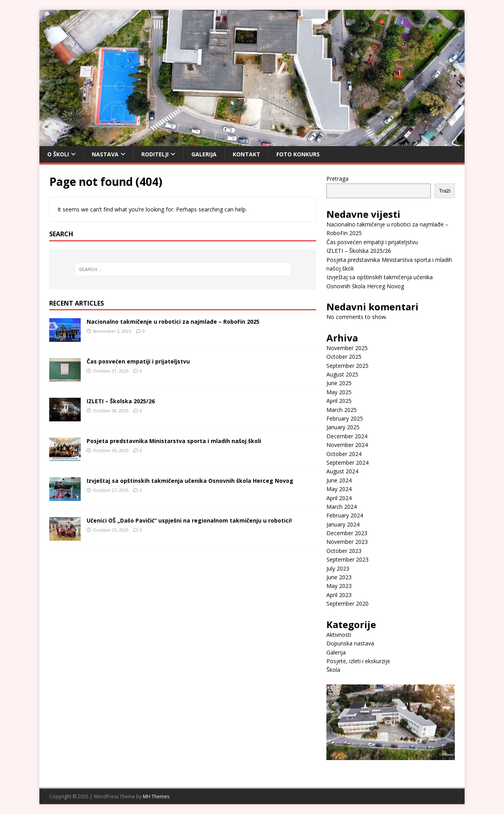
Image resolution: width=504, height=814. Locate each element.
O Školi (58, 154)
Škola (333, 670)
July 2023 (338, 568)
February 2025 (345, 418)
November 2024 (347, 445)
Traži (445, 191)
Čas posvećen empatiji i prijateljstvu (138, 361)
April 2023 (339, 595)
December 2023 (347, 533)
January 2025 (343, 427)
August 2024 (342, 471)
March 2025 (342, 410)
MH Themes (156, 796)
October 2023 (344, 551)
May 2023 (339, 586)
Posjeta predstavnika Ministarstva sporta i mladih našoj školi (174, 441)
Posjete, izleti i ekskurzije (358, 661)
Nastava (105, 154)
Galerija (204, 154)
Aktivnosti (339, 635)
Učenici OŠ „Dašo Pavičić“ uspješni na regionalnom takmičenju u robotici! (189, 520)
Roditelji (155, 154)
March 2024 (342, 507)
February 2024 (345, 515)
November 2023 (347, 542)
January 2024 (343, 524)
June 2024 (339, 480)
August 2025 (342, 374)
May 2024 (339, 489)
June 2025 (339, 383)
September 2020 (347, 604)
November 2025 (347, 348)
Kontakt (246, 154)
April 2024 (339, 498)
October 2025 (344, 357)
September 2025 (347, 366)
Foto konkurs (298, 154)
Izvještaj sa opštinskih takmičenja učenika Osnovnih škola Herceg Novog (190, 481)
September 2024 (347, 463)
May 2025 (339, 392)
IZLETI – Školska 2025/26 (121, 401)
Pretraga (337, 179)
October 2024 (344, 454)
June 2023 (339, 577)
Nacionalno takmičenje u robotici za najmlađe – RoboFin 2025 (173, 322)
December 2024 (347, 436)
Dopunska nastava (350, 643)
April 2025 (339, 401)
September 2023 (347, 559)
